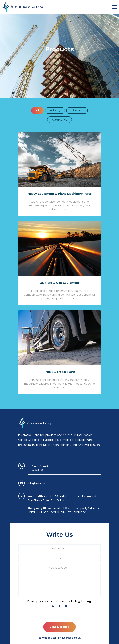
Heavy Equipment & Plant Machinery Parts (60, 194)
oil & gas (77, 110)
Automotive (59, 120)
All (37, 110)
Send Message (60, 627)
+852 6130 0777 (38, 470)
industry (55, 110)
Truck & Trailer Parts (60, 372)
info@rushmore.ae (40, 483)
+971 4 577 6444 (38, 466)
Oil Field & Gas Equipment (59, 283)
